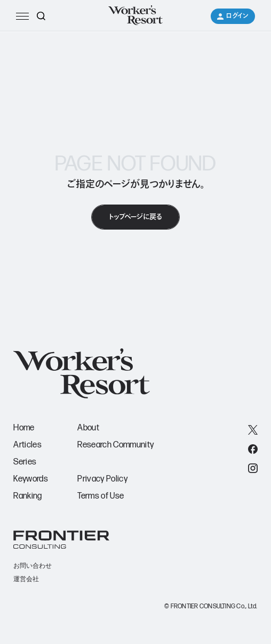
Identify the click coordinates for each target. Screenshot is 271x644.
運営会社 (26, 579)
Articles (27, 445)
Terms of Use (101, 496)
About (88, 428)
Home (24, 428)
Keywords (31, 479)
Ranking (27, 496)
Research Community (115, 445)
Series (25, 462)
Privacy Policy (102, 479)
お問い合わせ (33, 566)
